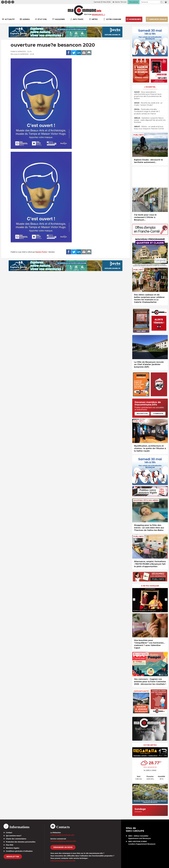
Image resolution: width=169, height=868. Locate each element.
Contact (9, 833)
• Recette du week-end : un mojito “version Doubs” (148, 104)
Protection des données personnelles (21, 842)
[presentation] (134, 599)
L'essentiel (150, 87)
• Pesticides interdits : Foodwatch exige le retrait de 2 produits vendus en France (147, 111)
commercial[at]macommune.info (63, 841)
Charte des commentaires (16, 839)
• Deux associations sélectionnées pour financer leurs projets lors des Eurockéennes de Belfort (148, 95)
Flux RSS (10, 845)
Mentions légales (13, 848)
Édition (88, 14)
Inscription (142, 413)
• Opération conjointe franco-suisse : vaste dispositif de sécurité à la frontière (150, 120)
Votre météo (150, 745)
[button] (161, 2)
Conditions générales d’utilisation (19, 851)
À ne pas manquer (150, 586)
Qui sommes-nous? (14, 836)
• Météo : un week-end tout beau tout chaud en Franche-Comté (149, 128)
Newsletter (13, 857)
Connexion (158, 413)
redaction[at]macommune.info (62, 835)
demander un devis (63, 847)
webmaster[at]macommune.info (63, 861)
